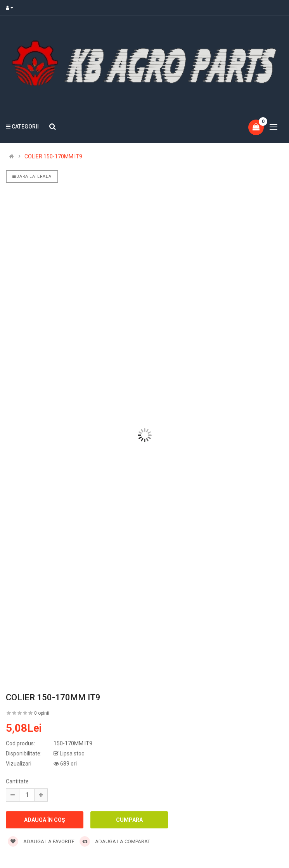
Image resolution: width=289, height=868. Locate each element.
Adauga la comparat (115, 841)
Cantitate (17, 781)
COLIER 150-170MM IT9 (53, 156)
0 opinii (42, 713)
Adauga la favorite (41, 841)
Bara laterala (32, 176)
